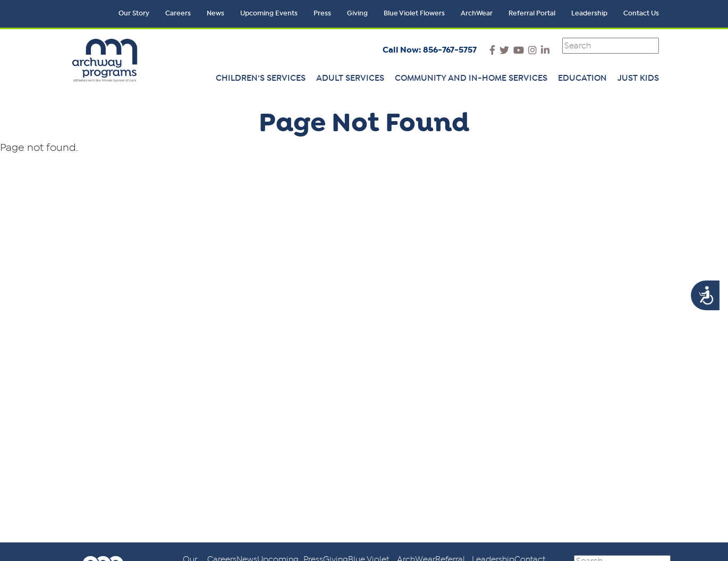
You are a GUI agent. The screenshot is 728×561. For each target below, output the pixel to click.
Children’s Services (261, 78)
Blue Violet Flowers (414, 14)
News (215, 14)
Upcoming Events (269, 14)
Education (582, 78)
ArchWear (477, 14)
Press (322, 14)
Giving (357, 14)
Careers (178, 14)
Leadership (589, 14)
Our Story (134, 14)
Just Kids (638, 78)
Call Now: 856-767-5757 (430, 50)
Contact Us (641, 14)
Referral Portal (532, 14)
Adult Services (350, 78)
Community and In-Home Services (471, 78)
